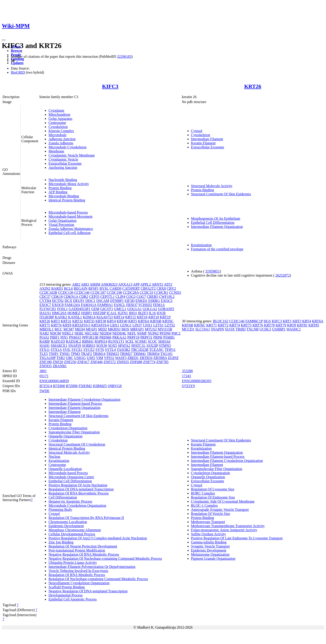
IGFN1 (123, 313)
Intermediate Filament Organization (217, 227)
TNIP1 (54, 354)
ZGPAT (173, 358)
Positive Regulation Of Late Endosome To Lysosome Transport (237, 538)
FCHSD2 (145, 305)
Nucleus (54, 457)
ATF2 (168, 284)
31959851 (213, 271)
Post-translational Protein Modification (77, 550)
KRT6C (168, 321)
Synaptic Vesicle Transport (210, 546)
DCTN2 (58, 301)
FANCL (120, 305)
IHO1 (133, 313)
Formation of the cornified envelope (217, 249)
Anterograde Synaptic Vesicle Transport (220, 510)
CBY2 (171, 288)
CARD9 (115, 288)
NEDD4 (105, 333)
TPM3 (75, 354)
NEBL (79, 333)
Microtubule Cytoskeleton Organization (77, 505)
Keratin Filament (203, 143)
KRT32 (78, 321)
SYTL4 (110, 350)
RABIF (45, 341)
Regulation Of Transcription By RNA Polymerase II (86, 518)
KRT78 (269, 325)
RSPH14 (101, 341)
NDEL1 (68, 333)
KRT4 (111, 321)
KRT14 (119, 317)
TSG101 (166, 354)
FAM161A (89, 305)
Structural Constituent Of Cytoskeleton (77, 444)
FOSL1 (62, 309)
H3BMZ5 (100, 386)
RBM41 (88, 341)
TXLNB (253, 329)
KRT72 (223, 325)
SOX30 (102, 346)
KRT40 (122, 321)
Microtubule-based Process (68, 212)
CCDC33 (146, 293)
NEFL (132, 333)
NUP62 (153, 333)
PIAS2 (44, 337)
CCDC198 (114, 293)
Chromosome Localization (68, 522)
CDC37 (45, 297)
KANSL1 (75, 317)
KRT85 (314, 325)
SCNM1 (141, 341)
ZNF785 (162, 362)
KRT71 (212, 325)
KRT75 (45, 325)
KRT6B (156, 321)
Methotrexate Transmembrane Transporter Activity (228, 526)
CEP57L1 (107, 297)
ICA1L (112, 313)
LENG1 (126, 325)
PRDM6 (105, 337)
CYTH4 (45, 301)
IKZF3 (143, 313)
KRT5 (133, 321)
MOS (125, 329)
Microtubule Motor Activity (69, 184)
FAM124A (72, 305)
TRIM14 (99, 354)
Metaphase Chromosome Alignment (75, 530)
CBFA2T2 (148, 288)
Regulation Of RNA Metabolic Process (77, 575)
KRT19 (165, 317)
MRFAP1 (137, 329)
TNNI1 (65, 354)
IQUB (161, 313)
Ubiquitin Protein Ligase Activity (73, 563)
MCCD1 (188, 329)
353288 (187, 371)
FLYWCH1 (48, 309)
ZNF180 (46, 362)
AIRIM (95, 284)
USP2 (91, 358)
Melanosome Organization (210, 554)
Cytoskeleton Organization (68, 428)
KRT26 (253, 86)
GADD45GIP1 (79, 309)
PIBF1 (55, 337)
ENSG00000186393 (197, 381)
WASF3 (121, 358)
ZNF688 (136, 362)
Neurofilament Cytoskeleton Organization (79, 583)
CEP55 (94, 297)
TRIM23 (113, 354)
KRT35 (89, 321)
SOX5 (113, 346)
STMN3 (165, 346)
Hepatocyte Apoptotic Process (70, 501)
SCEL (130, 341)
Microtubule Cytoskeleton (67, 147)
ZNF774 (149, 362)
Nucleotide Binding (63, 180)
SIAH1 (44, 346)
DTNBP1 (117, 301)
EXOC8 (58, 305)
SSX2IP (152, 346)
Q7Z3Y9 (188, 386)
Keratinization (201, 245)
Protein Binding (60, 188)
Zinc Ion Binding (61, 542)
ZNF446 (96, 362)
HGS (267, 321)
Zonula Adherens (61, 143)
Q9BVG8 (115, 386)
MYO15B (165, 329)
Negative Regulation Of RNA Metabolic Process (84, 554)
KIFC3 (110, 86)
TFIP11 (170, 350)
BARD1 (57, 288)
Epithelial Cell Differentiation (213, 223)
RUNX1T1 (116, 341)
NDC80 (55, 333)
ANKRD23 (109, 284)
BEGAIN (81, 288)
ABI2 (76, 284)
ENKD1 (141, 301)
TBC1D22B (140, 350)
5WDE (44, 391)
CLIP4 (120, 297)
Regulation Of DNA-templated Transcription (81, 489)
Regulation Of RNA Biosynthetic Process (79, 493)
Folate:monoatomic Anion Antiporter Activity (224, 530)
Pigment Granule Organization (213, 558)
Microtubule (57, 135)
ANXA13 (125, 284)
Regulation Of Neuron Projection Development (83, 546)
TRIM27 (126, 354)
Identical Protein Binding (67, 200)
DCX (68, 301)
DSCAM (103, 301)
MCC (58, 329)
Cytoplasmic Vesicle (63, 159)
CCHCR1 (161, 293)
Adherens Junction (62, 139)
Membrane (56, 151)
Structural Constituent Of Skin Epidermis (221, 194)
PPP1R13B (90, 337)
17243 (187, 376)
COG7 (141, 297)
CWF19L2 (167, 297)
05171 (44, 376)
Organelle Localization (65, 469)
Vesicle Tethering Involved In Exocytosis (78, 571)
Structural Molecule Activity (212, 186)
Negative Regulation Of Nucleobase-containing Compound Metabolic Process (105, 558)
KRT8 (67, 325)
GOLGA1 (134, 309)
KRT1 (287, 321)
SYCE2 (89, 350)
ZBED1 (133, 358)
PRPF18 (133, 337)
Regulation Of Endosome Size (213, 497)
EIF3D (130, 301)
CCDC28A (131, 293)
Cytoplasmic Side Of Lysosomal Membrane (223, 501)
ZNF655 (123, 362)
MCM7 (69, 329)
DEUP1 (79, 301)
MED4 (80, 329)
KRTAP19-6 (100, 325)
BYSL (104, 288)
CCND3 (175, 293)
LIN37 (137, 325)
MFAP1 (91, 329)
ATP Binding (58, 192)
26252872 (283, 275)
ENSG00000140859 (54, 381)
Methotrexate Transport (208, 522)
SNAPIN (218, 329)
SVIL (67, 350)
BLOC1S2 (221, 321)
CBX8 (161, 288)
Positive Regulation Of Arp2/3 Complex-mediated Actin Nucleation (98, 538)
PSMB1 (169, 337)
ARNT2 (158, 284)
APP (136, 284)
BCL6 (68, 288)
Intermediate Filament (207, 139)
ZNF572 (110, 362)
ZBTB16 (146, 358)
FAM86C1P (254, 321)
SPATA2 (124, 346)
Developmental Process (66, 595)
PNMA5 (75, 337)
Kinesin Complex (61, 131)
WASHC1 (294, 329)
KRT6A (144, 321)
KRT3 (55, 321)
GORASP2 (166, 309)
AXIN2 (45, 288)
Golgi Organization (62, 221)
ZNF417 (83, 362)
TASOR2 (123, 350)
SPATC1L (138, 346)
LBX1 (115, 325)
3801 (43, 371)
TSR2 (61, 358)
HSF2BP (99, 313)
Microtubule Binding (64, 196)
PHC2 (176, 333)
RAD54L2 (74, 341)
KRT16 (142, 317)
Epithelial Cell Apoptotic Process (73, 599)
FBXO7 (132, 305)
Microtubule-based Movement (70, 216)
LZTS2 (170, 325)
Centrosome (57, 123)
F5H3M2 (85, 386)
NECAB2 (92, 333)
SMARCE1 (59, 346)
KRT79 (281, 325)
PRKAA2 (119, 337)
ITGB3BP (47, 317)
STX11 (45, 350)
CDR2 (84, 297)
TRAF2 (86, 354)
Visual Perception (61, 225)
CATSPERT (131, 288)
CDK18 (57, 297)
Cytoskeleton (58, 127)
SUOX (230, 329)
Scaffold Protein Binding (67, 587)
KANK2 (61, 317)
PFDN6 (165, 333)
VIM (99, 358)
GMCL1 (120, 309)
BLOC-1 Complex (205, 505)
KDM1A (89, 317)
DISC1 (90, 301)
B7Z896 (72, 386)
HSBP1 (87, 313)
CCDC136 (66, 293)
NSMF (142, 333)
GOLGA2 (150, 309)
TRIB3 (241, 329)
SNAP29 (75, 346)
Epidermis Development (66, 526)
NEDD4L (119, 333)
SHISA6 (164, 341)
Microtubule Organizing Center (71, 477)
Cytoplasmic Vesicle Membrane (72, 155)
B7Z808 (59, 386)
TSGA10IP (47, 358)
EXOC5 (167, 301)
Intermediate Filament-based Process (75, 404)
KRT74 (235, 325)
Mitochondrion (59, 115)
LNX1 (148, 325)
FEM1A (159, 305)
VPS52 (109, 358)
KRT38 (101, 321)
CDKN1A (71, 297)
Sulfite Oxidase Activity (209, 534)
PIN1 (64, 337)
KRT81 (302, 325)
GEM (95, 309)
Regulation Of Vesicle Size (211, 514)
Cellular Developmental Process (72, 534)
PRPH (158, 337)
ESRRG (154, 301)
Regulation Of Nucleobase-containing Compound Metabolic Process (98, 579)
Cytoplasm (56, 110)
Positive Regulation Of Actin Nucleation (78, 485)
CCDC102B (48, 293)
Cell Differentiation (63, 497)
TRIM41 (140, 354)
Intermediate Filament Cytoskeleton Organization (84, 399)
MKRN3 (114, 329)
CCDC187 (98, 293)
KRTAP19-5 (81, 325)
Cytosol (197, 131)
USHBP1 (279, 329)
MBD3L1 (46, 329)
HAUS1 (45, 313)
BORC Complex (203, 493)
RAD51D (58, 341)
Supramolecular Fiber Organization (74, 432)
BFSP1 (93, 288)
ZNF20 (58, 362)
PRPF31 (146, 337)
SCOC (153, 341)
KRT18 (154, 317)
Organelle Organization (65, 436)
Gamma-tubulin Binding (209, 542)
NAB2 (44, 333)
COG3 (131, 297)
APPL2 (145, 284)
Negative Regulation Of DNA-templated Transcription (88, 591)
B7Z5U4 (46, 386)
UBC (70, 358)
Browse (17, 51)
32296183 (124, 57)
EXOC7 (45, 305)
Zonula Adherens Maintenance (71, 229)
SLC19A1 (203, 329)
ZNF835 (46, 366)
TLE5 (44, 354)
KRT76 (56, 325)
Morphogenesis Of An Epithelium (216, 218)
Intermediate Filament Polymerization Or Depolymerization (92, 567)
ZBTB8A (160, 358)
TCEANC (156, 350)
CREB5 (153, 297)
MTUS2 (151, 329)
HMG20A (59, 313)
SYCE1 (77, 350)
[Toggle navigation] (4, 40)
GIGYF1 (107, 309)
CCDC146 (82, 293)
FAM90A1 (105, 305)
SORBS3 (89, 346)
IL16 (152, 313)
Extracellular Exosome (65, 163)
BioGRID (18, 72)
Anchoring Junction (63, 168)
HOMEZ (74, 313)
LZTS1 (158, 325)
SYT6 (100, 350)
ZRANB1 (60, 366)
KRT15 (131, 317)
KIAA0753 (105, 317)
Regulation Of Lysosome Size (213, 489)
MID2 (102, 329)
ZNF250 (70, 362)
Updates (17, 63)
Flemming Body (60, 510)
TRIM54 (153, 354)
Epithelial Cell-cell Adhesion (70, 233)
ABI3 (85, 284)
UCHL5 (265, 329)
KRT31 (66, 321)
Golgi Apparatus (60, 119)
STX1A (56, 350)
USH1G (80, 358)
